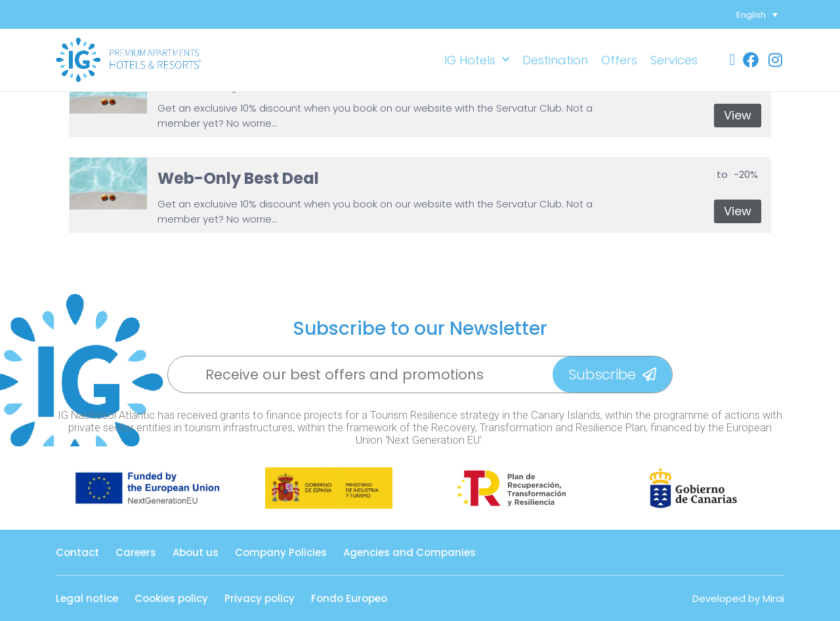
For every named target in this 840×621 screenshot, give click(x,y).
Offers (619, 60)
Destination (555, 60)
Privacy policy (260, 598)
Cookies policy (171, 598)
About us (196, 552)
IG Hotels (477, 60)
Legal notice (87, 598)
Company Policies (281, 552)
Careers (136, 552)
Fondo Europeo (349, 598)
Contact (77, 552)
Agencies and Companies (409, 552)
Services (674, 60)
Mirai (773, 598)
